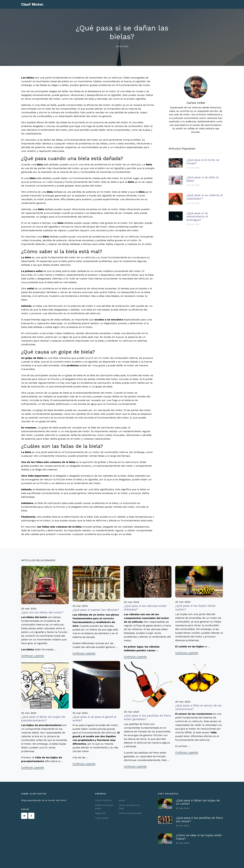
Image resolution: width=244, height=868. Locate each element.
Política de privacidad (130, 813)
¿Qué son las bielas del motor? (42, 612)
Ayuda (122, 800)
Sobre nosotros (103, 800)
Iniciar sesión (102, 818)
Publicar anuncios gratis (104, 807)
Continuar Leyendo (33, 656)
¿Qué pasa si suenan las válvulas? (96, 610)
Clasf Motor (33, 4)
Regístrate (101, 813)
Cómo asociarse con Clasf (129, 807)
